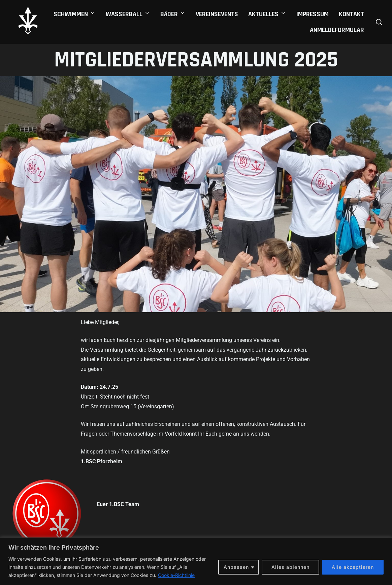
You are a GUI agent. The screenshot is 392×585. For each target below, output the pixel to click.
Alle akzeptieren (353, 567)
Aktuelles (267, 14)
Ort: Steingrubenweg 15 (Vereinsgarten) (127, 406)
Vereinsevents (217, 14)
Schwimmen (75, 14)
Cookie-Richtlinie (176, 575)
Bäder (173, 14)
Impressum (313, 14)
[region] (196, 561)
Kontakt (351, 14)
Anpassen (236, 567)
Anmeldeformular (337, 30)
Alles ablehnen (290, 567)
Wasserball (128, 14)
